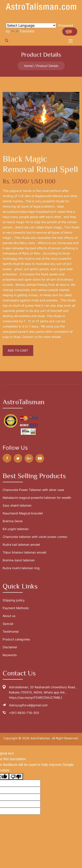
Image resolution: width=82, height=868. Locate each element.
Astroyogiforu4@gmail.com (28, 705)
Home (28, 66)
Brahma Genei (13, 521)
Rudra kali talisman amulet (21, 545)
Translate (23, 31)
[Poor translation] (16, 777)
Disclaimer (10, 647)
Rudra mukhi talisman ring (21, 568)
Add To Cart (18, 350)
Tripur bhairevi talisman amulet (24, 552)
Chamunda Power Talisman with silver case (33, 490)
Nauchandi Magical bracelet (23, 513)
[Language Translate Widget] (31, 25)
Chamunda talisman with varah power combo (35, 537)
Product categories (16, 639)
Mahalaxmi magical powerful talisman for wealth (37, 498)
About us (9, 616)
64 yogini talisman (16, 529)
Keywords (10, 655)
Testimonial (11, 631)
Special (8, 624)
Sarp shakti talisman (17, 505)
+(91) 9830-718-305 (24, 713)
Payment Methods (16, 608)
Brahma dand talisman (19, 560)
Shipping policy (14, 600)
